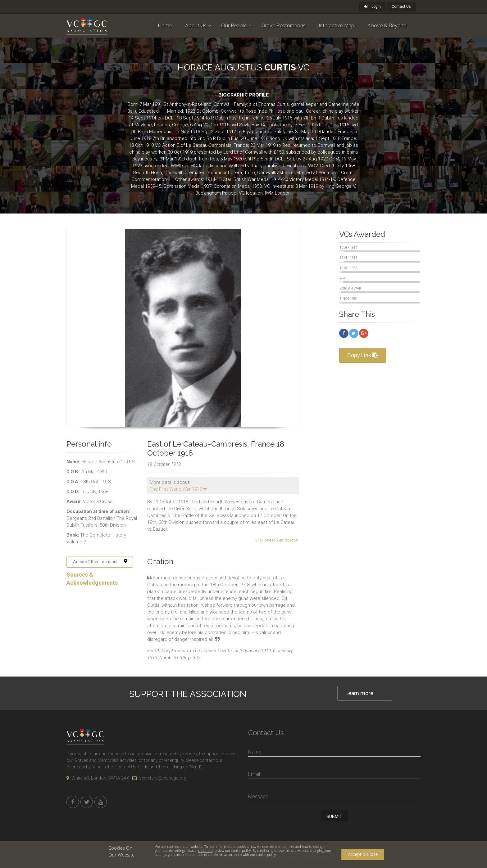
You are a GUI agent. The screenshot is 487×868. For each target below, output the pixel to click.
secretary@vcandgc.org (159, 778)
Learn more (359, 693)
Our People (234, 26)
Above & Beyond (387, 26)
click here (205, 850)
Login (373, 7)
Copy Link (363, 355)
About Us (196, 26)
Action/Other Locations (100, 562)
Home (165, 26)
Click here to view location (277, 540)
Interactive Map (337, 26)
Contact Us (401, 7)
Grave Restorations (284, 26)
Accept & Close (363, 854)
